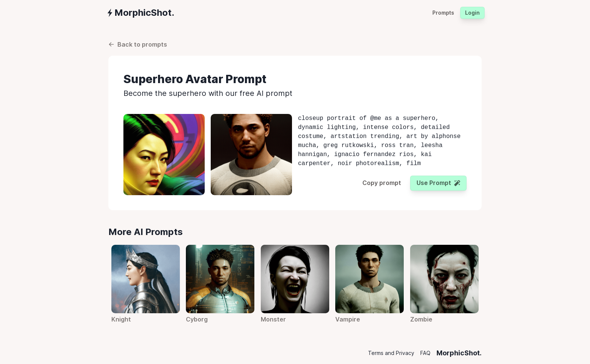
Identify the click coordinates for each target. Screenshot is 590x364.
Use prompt (438, 183)
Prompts (443, 13)
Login (472, 13)
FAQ (425, 353)
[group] (140, 13)
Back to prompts (138, 44)
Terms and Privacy (391, 353)
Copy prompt (382, 183)
